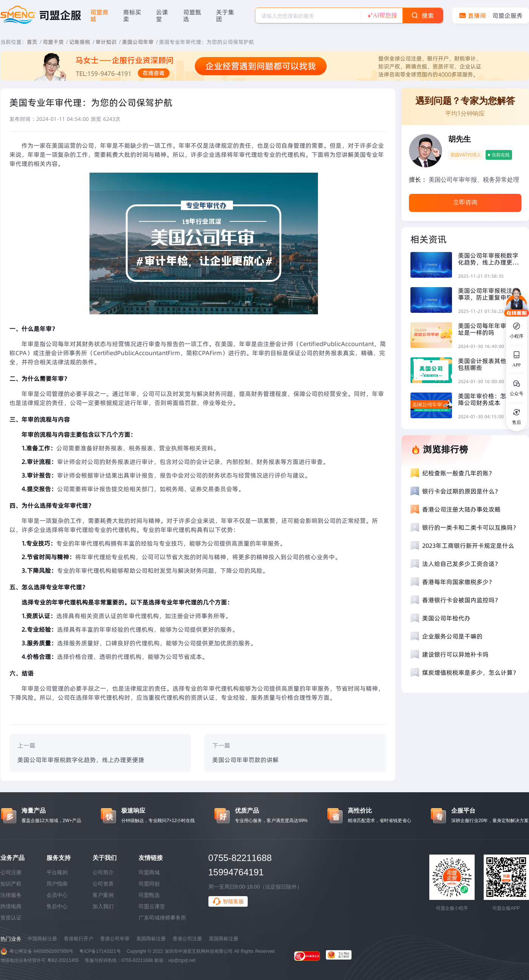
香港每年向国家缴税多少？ (458, 582)
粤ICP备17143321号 (100, 951)
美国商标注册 (151, 939)
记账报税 (80, 42)
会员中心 (57, 895)
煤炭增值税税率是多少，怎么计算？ (470, 672)
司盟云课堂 (152, 906)
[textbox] (308, 16)
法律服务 (11, 895)
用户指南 (57, 884)
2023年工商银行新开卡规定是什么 (468, 546)
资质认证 (11, 918)
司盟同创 (149, 884)
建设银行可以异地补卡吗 (455, 654)
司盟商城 (149, 872)
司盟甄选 (149, 895)
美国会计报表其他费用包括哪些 (488, 364)
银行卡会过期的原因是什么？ (461, 491)
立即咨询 (465, 202)
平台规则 (57, 872)
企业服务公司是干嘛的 (452, 636)
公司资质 (103, 884)
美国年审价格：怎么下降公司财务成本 (488, 399)
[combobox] (308, 15)
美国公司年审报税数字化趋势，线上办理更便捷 (81, 760)
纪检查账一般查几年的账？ (458, 473)
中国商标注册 (42, 939)
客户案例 (103, 895)
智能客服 (228, 901)
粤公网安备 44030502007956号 (42, 951)
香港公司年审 (115, 939)
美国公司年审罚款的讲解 (245, 760)
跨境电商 (11, 906)
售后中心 (57, 906)
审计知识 (106, 42)
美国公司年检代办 (446, 618)
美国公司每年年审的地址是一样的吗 (488, 329)
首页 (32, 42)
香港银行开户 (79, 939)
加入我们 (103, 906)
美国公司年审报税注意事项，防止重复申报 (488, 294)
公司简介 (103, 872)
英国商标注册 (224, 939)
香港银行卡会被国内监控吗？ (461, 600)
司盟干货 (53, 42)
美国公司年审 (138, 42)
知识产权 (11, 884)
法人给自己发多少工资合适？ (461, 564)
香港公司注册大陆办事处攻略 (461, 509)
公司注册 (11, 872)
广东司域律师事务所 (162, 918)
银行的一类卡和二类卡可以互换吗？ (470, 527)
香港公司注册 (187, 939)
